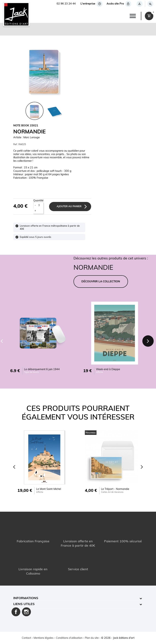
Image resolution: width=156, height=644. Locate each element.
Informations (26, 598)
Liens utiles (24, 604)
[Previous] (14, 467)
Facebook (16, 612)
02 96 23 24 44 (66, 4)
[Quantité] (40, 205)
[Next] (148, 341)
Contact (26, 638)
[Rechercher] (150, 4)
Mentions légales (43, 638)
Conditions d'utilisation (69, 638)
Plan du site (92, 638)
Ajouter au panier (69, 207)
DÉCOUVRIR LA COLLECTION (101, 282)
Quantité (38, 201)
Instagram (26, 612)
